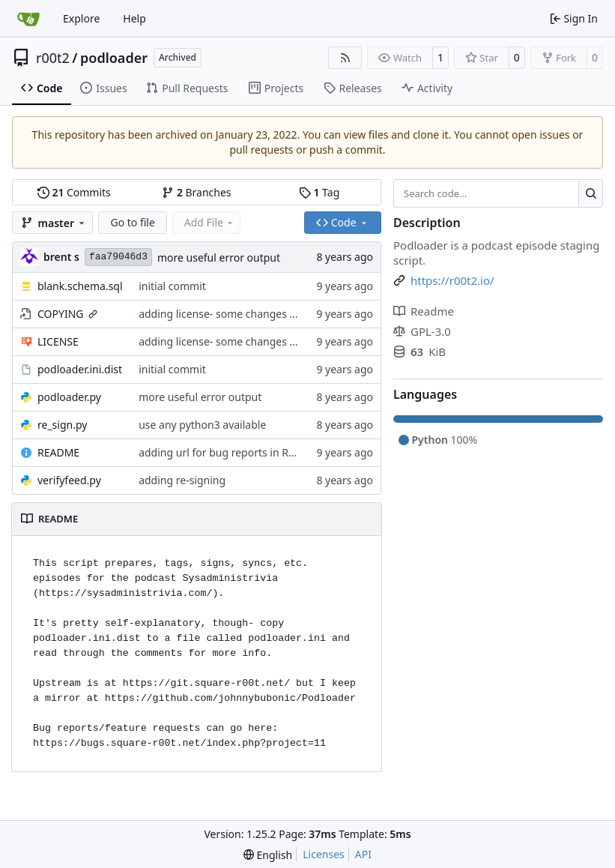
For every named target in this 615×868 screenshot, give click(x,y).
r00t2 (53, 58)
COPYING (60, 314)
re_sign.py (62, 425)
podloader (114, 58)
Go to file (132, 222)
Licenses (324, 854)
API (363, 854)
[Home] (28, 19)
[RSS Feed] (345, 58)
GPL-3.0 (422, 331)
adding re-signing (182, 480)
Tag (319, 192)
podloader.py (69, 397)
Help (134, 18)
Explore (81, 18)
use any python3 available (202, 425)
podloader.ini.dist (80, 369)
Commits (74, 192)
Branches (196, 192)
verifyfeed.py (69, 480)
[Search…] (591, 193)
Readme (424, 311)
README (58, 452)
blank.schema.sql (80, 286)
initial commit (172, 286)
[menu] (268, 855)
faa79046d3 (118, 257)
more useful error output (219, 257)
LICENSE (58, 341)
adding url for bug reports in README (231, 452)
